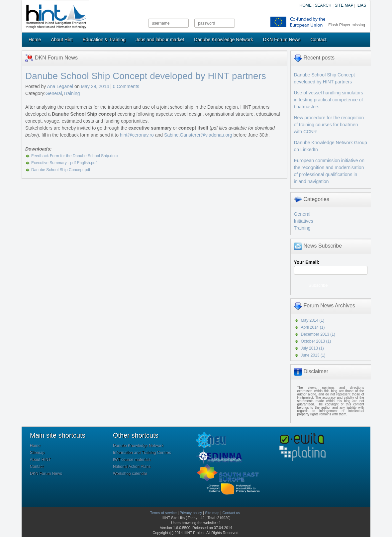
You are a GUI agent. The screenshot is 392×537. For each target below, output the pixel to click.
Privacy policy (191, 513)
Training (71, 93)
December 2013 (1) (318, 334)
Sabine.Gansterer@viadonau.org (198, 135)
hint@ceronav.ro (137, 135)
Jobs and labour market (160, 40)
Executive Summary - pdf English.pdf (64, 163)
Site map (212, 513)
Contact (319, 40)
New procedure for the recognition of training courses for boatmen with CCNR (329, 125)
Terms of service (163, 513)
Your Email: (307, 262)
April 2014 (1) (313, 327)
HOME (306, 5)
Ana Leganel (60, 86)
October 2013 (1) (316, 341)
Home (35, 40)
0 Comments (126, 86)
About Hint (62, 40)
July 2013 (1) (312, 348)
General (54, 93)
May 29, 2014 (96, 86)
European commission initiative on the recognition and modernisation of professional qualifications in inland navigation (329, 171)
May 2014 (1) (313, 320)
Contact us (231, 513)
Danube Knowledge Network (223, 40)
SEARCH (323, 5)
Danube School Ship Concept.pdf (61, 170)
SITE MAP (344, 5)
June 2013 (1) (313, 355)
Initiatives (304, 221)
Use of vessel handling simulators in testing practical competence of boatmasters (329, 100)
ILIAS (361, 5)
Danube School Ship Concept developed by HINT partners (146, 76)
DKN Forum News (282, 40)
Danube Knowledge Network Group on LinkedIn (331, 146)
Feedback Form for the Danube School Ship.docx (75, 156)
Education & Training (104, 40)
